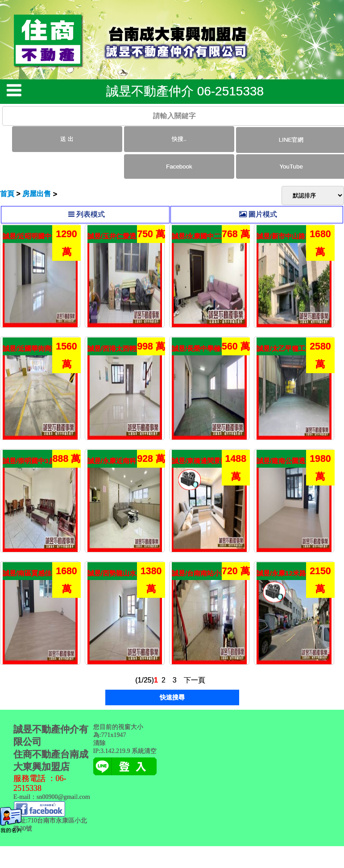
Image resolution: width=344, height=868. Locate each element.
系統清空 (144, 751)
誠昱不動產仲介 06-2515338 (185, 91)
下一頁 (195, 680)
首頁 (7, 194)
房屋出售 (37, 194)
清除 (99, 743)
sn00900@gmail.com (63, 797)
